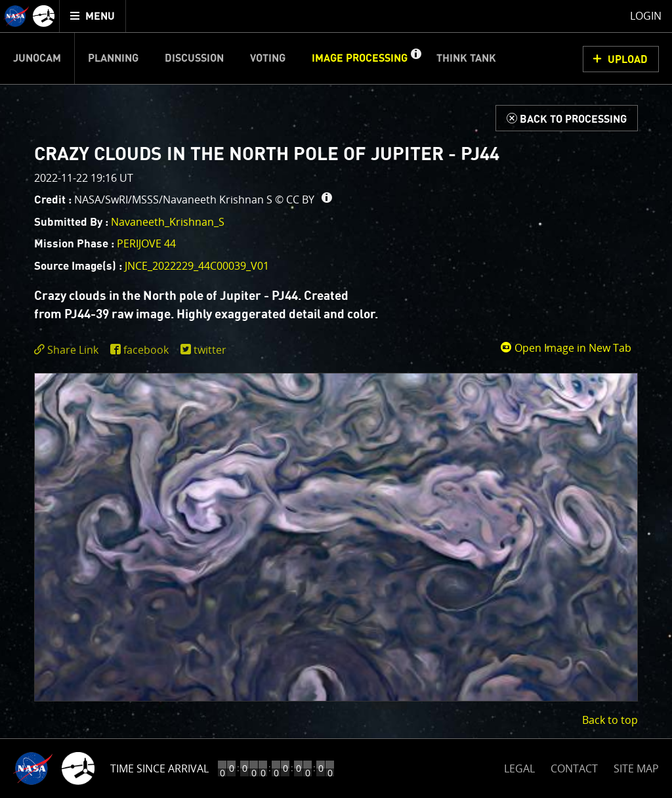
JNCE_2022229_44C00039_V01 (197, 266)
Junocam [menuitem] (37, 58)
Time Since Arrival (159, 768)
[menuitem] (93, 16)
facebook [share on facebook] (146, 350)
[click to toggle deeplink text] (69, 350)
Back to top (610, 720)
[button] (415, 58)
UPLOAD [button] (628, 60)
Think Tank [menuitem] (466, 58)
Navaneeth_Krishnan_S (168, 222)
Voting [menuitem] (268, 58)
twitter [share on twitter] (210, 350)
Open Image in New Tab (566, 348)
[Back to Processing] (567, 118)
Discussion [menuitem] (194, 58)
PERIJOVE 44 (146, 243)
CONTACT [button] (574, 768)
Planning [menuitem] (113, 58)
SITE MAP (636, 768)
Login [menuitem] (646, 16)
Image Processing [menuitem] (360, 58)
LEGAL (519, 766)
